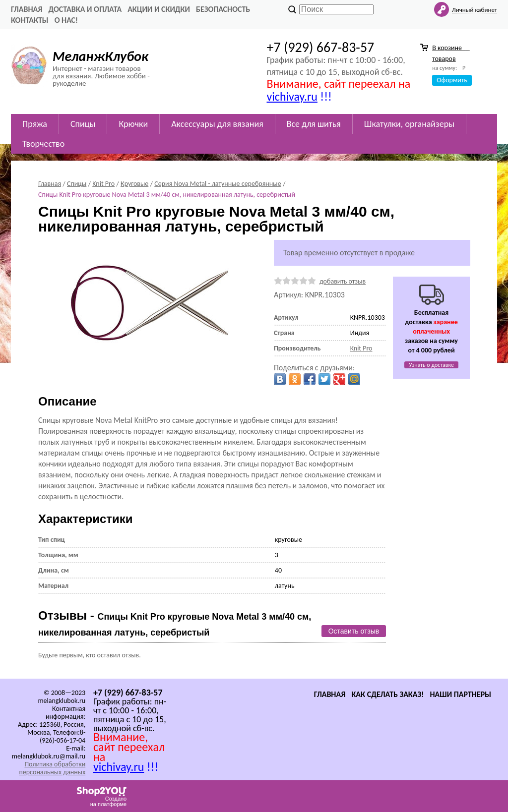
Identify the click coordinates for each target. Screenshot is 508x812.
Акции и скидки (159, 9)
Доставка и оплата (85, 9)
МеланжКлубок (100, 56)
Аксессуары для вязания (217, 124)
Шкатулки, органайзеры (409, 124)
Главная (27, 9)
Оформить (452, 80)
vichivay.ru (292, 96)
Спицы (83, 124)
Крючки (133, 124)
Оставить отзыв (354, 631)
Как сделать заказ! (387, 694)
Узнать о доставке (431, 365)
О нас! (66, 20)
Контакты (30, 20)
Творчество (43, 144)
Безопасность (223, 9)
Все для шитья (314, 124)
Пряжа (35, 124)
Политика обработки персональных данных (52, 768)
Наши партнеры (460, 694)
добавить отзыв (343, 281)
